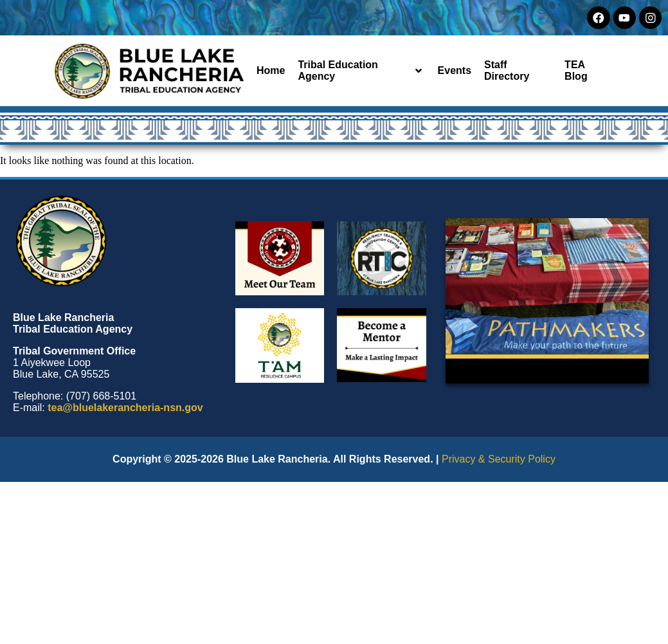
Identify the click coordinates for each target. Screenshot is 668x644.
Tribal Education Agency (359, 70)
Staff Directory (507, 70)
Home (271, 70)
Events (455, 70)
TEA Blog (576, 70)
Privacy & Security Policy (499, 459)
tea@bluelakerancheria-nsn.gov (125, 408)
